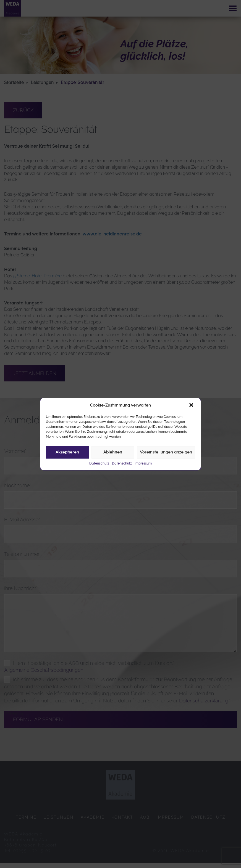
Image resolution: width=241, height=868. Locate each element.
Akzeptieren (67, 452)
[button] (192, 405)
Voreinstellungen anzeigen (166, 452)
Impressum (143, 463)
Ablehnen (113, 452)
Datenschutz (99, 463)
